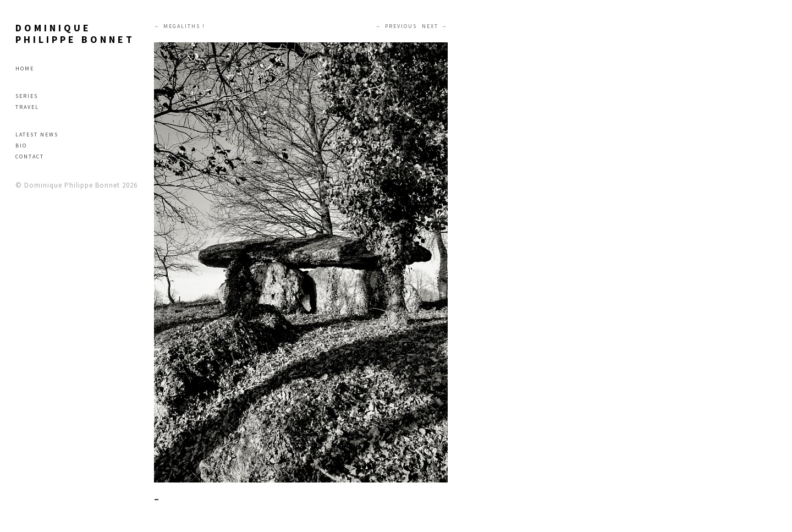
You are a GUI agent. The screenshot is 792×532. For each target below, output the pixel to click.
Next (430, 26)
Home (25, 68)
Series (27, 96)
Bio (21, 146)
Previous (401, 26)
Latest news (37, 135)
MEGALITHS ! (184, 26)
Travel (27, 107)
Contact (30, 157)
